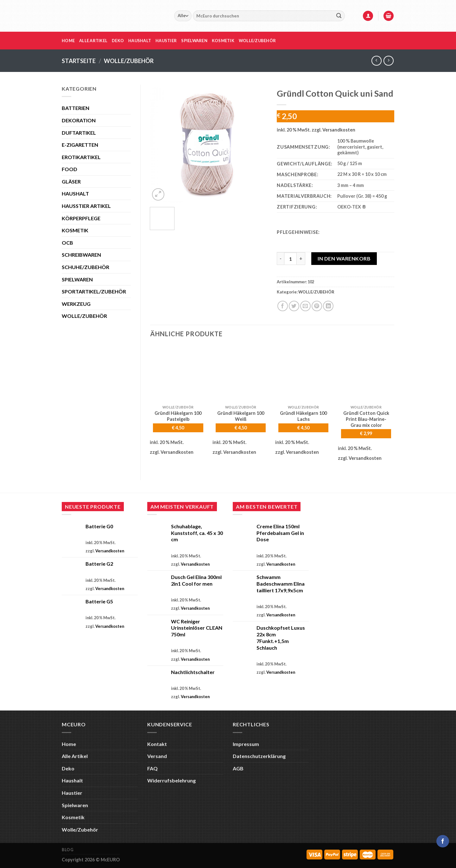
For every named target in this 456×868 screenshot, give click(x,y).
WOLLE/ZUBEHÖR (129, 61)
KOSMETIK (75, 230)
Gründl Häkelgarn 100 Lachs (303, 416)
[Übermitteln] (339, 16)
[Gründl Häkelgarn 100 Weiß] (241, 374)
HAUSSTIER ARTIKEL (86, 206)
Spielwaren (194, 41)
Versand (157, 756)
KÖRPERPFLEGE (81, 218)
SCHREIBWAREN (81, 255)
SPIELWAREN (77, 279)
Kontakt (157, 744)
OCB (67, 243)
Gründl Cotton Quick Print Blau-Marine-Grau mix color (366, 419)
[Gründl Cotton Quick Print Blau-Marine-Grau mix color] (366, 374)
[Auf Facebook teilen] (283, 306)
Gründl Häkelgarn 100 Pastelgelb (178, 416)
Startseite (79, 61)
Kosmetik (223, 41)
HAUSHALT (75, 193)
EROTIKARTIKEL (81, 157)
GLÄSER (71, 181)
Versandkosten (339, 130)
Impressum (246, 744)
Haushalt (140, 41)
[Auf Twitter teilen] (294, 306)
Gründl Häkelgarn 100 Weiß (241, 416)
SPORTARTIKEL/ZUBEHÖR (94, 291)
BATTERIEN (76, 108)
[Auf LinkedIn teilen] (328, 306)
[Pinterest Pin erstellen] (317, 306)
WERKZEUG (76, 304)
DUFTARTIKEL (79, 133)
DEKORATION (79, 120)
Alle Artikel (93, 41)
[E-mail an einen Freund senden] (305, 306)
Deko (118, 41)
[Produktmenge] (290, 259)
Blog (68, 850)
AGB (238, 768)
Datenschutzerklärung (259, 756)
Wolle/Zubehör (257, 41)
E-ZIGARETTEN (80, 145)
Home (68, 41)
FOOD (70, 169)
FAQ (152, 768)
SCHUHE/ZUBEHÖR (85, 267)
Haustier (166, 41)
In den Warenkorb (344, 258)
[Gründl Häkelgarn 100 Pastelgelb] (178, 374)
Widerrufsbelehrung (171, 780)
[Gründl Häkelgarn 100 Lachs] (303, 374)
